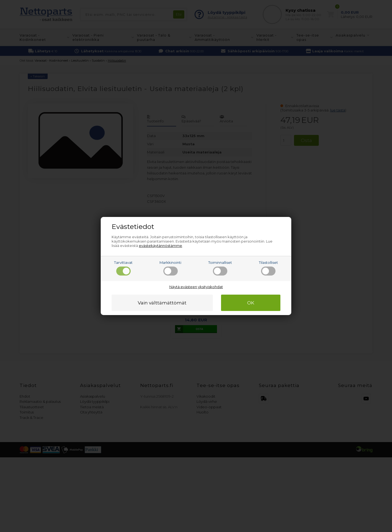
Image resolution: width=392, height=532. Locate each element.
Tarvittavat (123, 268)
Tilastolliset (268, 268)
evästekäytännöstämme (160, 246)
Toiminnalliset (220, 268)
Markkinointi (170, 268)
